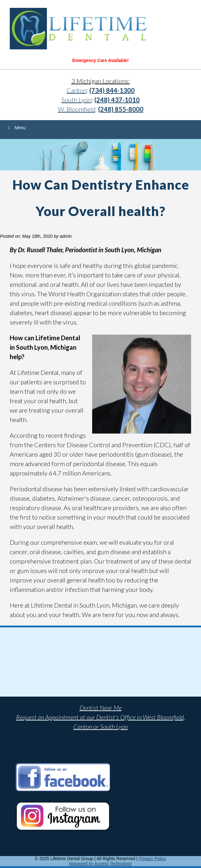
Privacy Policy (152, 859)
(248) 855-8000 (121, 109)
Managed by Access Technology (101, 864)
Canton (77, 90)
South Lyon (77, 100)
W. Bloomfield (77, 109)
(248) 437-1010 (117, 100)
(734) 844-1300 (112, 90)
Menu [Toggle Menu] (16, 128)
